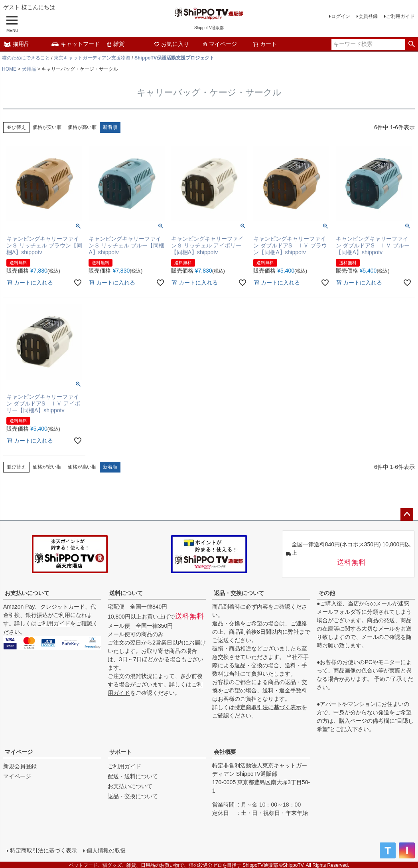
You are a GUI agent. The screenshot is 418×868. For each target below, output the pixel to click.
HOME (9, 69)
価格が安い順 (47, 127)
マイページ (219, 44)
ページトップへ (407, 514)
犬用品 (29, 69)
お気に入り (172, 44)
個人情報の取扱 (106, 850)
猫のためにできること (26, 58)
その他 (327, 593)
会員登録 (368, 16)
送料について (126, 593)
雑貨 (115, 44)
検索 (411, 44)
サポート (120, 752)
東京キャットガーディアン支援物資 (92, 58)
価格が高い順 (82, 127)
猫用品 (16, 44)
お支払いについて (27, 593)
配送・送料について (133, 776)
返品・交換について (239, 593)
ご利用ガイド (400, 16)
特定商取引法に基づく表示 (268, 707)
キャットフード (75, 44)
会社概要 (225, 752)
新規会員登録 (20, 766)
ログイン (341, 16)
